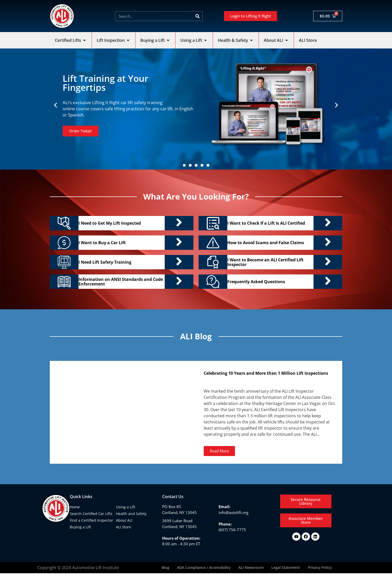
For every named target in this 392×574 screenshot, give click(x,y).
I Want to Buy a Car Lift (102, 243)
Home (75, 507)
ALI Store (124, 527)
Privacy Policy (320, 568)
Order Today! (81, 131)
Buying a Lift (80, 527)
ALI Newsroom (251, 568)
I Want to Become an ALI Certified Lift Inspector (265, 262)
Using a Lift (126, 507)
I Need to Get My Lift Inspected (110, 223)
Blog (165, 568)
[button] (56, 105)
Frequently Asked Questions (256, 282)
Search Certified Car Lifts (91, 514)
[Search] (198, 16)
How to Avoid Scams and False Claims (266, 243)
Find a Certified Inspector (91, 520)
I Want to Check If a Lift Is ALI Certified (266, 223)
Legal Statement (286, 568)
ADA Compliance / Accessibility (204, 568)
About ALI (124, 520)
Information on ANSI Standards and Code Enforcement (121, 282)
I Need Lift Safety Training (105, 262)
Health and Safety (131, 514)
